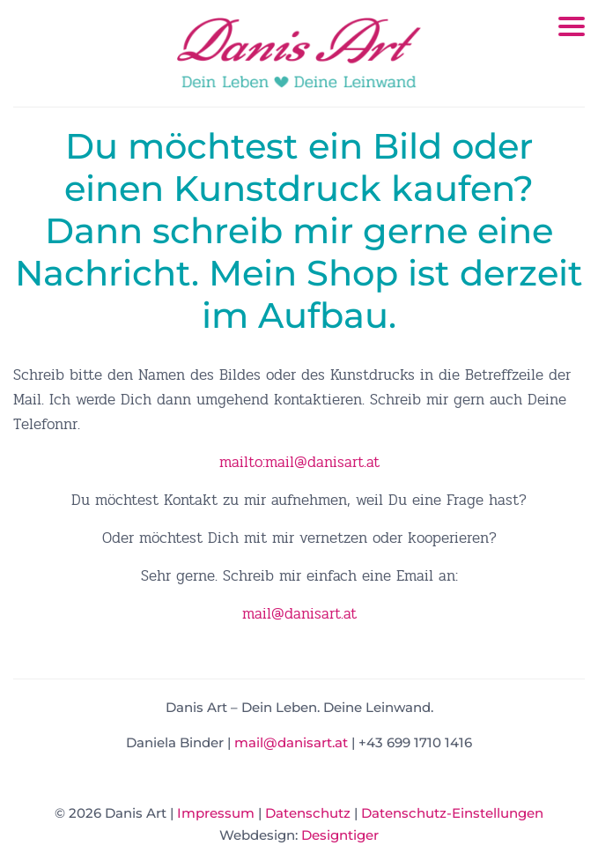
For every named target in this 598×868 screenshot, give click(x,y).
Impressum (216, 813)
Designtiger (340, 835)
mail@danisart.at (299, 614)
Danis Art (299, 53)
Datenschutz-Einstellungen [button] (452, 813)
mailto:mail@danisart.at (299, 462)
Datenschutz (308, 813)
